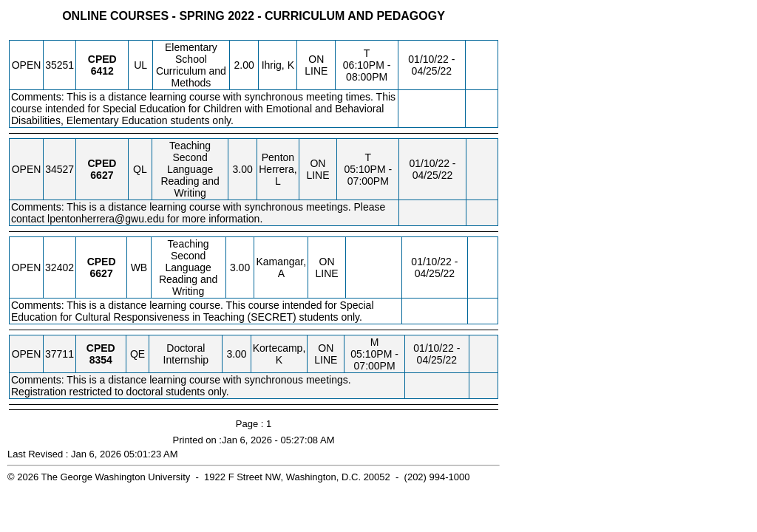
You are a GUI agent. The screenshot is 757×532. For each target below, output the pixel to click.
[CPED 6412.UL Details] (102, 71)
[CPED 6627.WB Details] (102, 273)
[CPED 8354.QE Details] (101, 360)
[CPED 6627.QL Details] (102, 175)
